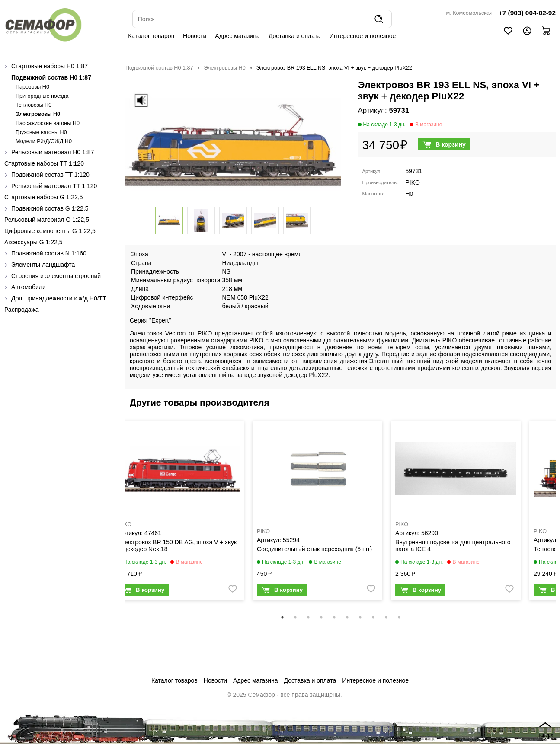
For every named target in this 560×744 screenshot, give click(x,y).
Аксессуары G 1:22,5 (33, 242)
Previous (119, 516)
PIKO (413, 182)
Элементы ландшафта (43, 265)
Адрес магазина (237, 36)
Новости (195, 36)
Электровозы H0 (38, 114)
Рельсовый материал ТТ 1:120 (54, 186)
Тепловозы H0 (34, 105)
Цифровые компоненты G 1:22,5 (50, 231)
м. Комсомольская (469, 13)
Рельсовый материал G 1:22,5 (47, 220)
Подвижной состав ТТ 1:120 (50, 175)
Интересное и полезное (363, 36)
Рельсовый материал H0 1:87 (53, 152)
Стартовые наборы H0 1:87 (50, 66)
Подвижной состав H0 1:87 (51, 77)
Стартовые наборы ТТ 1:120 (44, 163)
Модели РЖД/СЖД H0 (44, 141)
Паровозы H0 (32, 87)
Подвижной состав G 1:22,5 (50, 208)
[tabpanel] (179, 512)
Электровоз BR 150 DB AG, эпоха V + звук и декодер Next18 (178, 546)
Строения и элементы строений (56, 276)
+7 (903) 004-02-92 (527, 13)
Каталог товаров (151, 36)
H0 (410, 194)
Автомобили (29, 287)
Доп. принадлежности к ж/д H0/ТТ (59, 298)
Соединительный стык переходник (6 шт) (314, 549)
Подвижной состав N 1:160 (49, 253)
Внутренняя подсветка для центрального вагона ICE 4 (453, 546)
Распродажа (22, 310)
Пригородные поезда (42, 96)
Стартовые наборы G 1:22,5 (44, 197)
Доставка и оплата (295, 36)
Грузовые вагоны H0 (41, 132)
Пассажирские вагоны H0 (48, 123)
